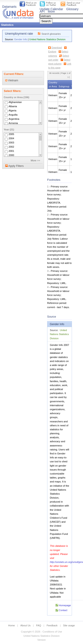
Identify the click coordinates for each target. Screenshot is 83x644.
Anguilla (13, 115)
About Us (25, 625)
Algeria (13, 111)
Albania (13, 106)
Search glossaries (51, 34)
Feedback (52, 625)
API (42, 11)
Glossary (72, 9)
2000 (11, 155)
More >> (35, 160)
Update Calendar (51, 9)
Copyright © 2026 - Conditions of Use (41, 632)
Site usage (69, 625)
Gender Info (21, 39)
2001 (11, 151)
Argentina (14, 119)
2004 (11, 139)
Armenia (13, 123)
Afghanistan (15, 102)
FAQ (39, 625)
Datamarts (9, 7)
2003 (11, 143)
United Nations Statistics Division (47, 39)
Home (12, 625)
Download (57, 48)
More (51, 11)
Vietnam (12, 80)
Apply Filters (16, 166)
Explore (52, 51)
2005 (11, 134)
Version (41, 640)
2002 (11, 147)
